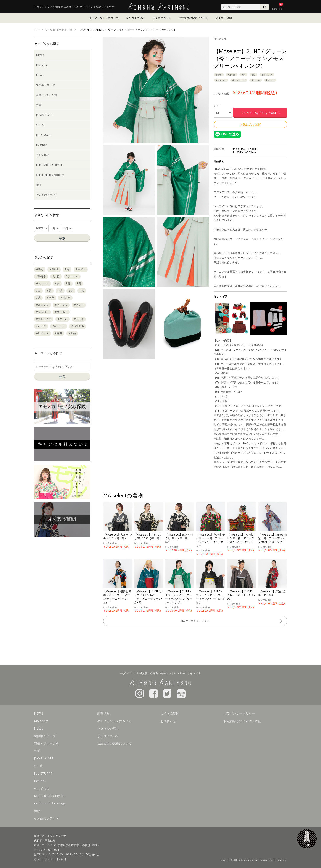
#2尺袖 (232, 75)
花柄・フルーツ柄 (47, 95)
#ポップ (270, 80)
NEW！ (40, 55)
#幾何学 (41, 276)
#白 (38, 291)
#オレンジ (267, 75)
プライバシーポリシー (239, 713)
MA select (220, 39)
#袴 (243, 75)
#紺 (71, 291)
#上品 (72, 333)
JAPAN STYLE (44, 115)
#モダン (81, 269)
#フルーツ (42, 283)
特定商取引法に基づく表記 (243, 721)
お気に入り (277, 9)
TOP (307, 839)
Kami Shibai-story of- (50, 165)
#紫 (82, 291)
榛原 (39, 185)
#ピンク (65, 298)
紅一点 (40, 125)
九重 (39, 105)
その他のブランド (47, 195)
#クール (256, 80)
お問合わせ (168, 721)
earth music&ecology (50, 175)
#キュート (59, 326)
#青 (68, 283)
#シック (79, 319)
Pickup (40, 75)
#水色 (51, 298)
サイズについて (162, 18)
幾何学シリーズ (46, 85)
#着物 (219, 75)
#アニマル (72, 276)
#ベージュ (61, 305)
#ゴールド (61, 312)
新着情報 (103, 713)
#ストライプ (239, 80)
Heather (41, 145)
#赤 (57, 283)
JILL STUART (44, 135)
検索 (62, 238)
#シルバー (221, 80)
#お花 (56, 276)
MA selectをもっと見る (195, 621)
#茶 (38, 298)
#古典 (59, 333)
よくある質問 (224, 18)
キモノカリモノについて (104, 18)
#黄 (79, 283)
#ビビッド (42, 333)
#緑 (254, 75)
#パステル (77, 326)
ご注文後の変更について (194, 18)
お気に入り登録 (250, 124)
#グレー (79, 305)
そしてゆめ (43, 155)
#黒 (49, 291)
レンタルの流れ (136, 18)
